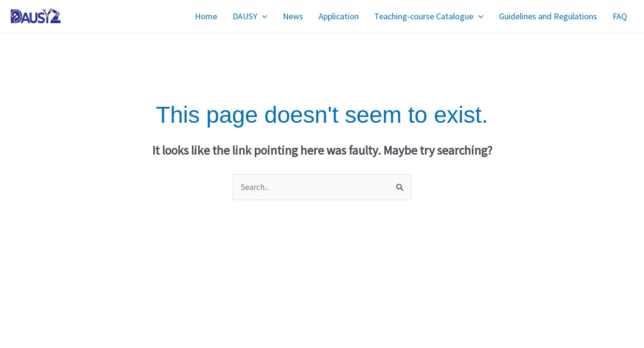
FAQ (620, 16)
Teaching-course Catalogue (429, 16)
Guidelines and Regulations (548, 16)
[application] (262, 16)
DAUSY (250, 16)
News (293, 16)
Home (206, 16)
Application (339, 16)
